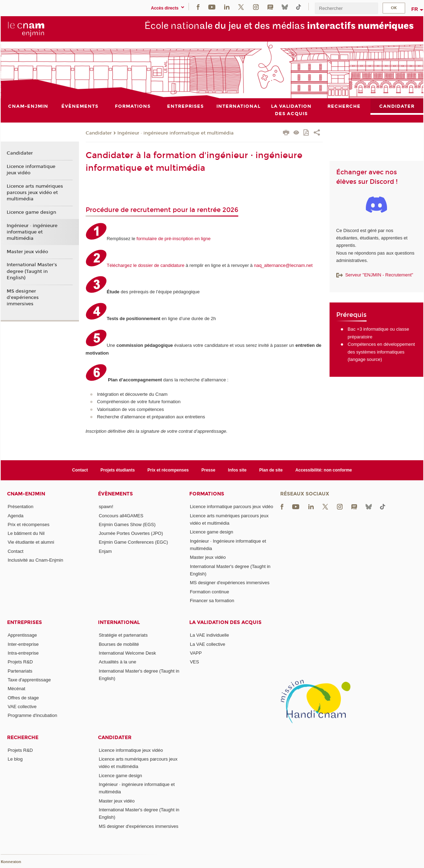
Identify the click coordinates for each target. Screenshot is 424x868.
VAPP (196, 653)
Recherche (23, 738)
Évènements (115, 494)
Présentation (21, 507)
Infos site (237, 470)
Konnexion (11, 862)
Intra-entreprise (23, 653)
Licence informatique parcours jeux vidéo (232, 507)
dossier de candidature (161, 265)
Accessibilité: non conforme (324, 470)
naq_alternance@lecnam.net (283, 265)
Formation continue (210, 592)
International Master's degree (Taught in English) (32, 271)
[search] (346, 8)
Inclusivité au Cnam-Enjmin (36, 560)
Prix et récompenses (168, 470)
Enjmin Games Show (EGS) (127, 524)
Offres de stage (23, 698)
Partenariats (20, 671)
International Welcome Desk (127, 653)
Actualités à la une (117, 662)
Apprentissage (22, 635)
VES (195, 662)
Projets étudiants (118, 470)
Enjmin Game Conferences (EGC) (133, 542)
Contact (80, 470)
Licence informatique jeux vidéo (31, 170)
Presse (208, 470)
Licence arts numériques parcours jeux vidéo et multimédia (35, 193)
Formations (207, 494)
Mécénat (17, 689)
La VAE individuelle (210, 635)
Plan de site (271, 470)
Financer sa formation (212, 601)
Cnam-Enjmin (26, 494)
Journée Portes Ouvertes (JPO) (131, 533)
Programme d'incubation (33, 715)
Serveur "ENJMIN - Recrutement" (375, 275)
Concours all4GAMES (121, 516)
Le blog (15, 759)
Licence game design (31, 212)
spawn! (106, 507)
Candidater (99, 133)
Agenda (16, 516)
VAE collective (22, 707)
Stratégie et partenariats (123, 635)
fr (415, 9)
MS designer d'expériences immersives (23, 298)
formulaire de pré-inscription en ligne (173, 239)
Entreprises (24, 622)
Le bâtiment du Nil (26, 533)
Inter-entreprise (23, 644)
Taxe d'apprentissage (29, 680)
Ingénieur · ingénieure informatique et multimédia (176, 133)
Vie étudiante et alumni (31, 542)
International (119, 622)
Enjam (105, 551)
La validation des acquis (225, 622)
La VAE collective (208, 644)
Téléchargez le (122, 265)
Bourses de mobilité (119, 644)
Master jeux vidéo (27, 252)
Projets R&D (20, 662)
